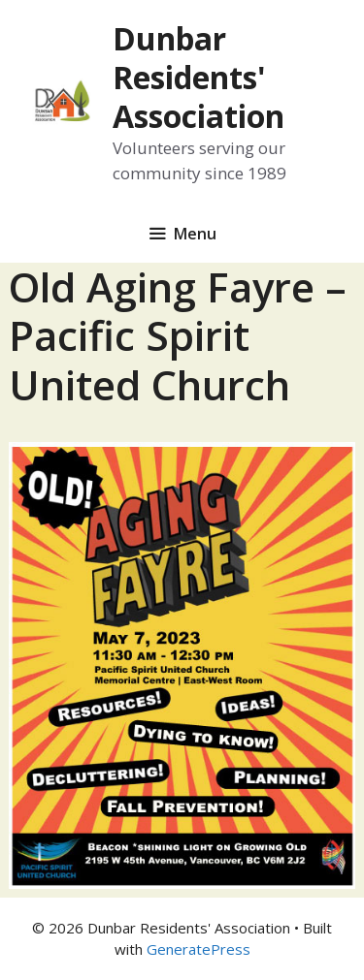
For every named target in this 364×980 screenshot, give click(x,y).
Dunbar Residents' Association (199, 77)
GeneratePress (199, 949)
